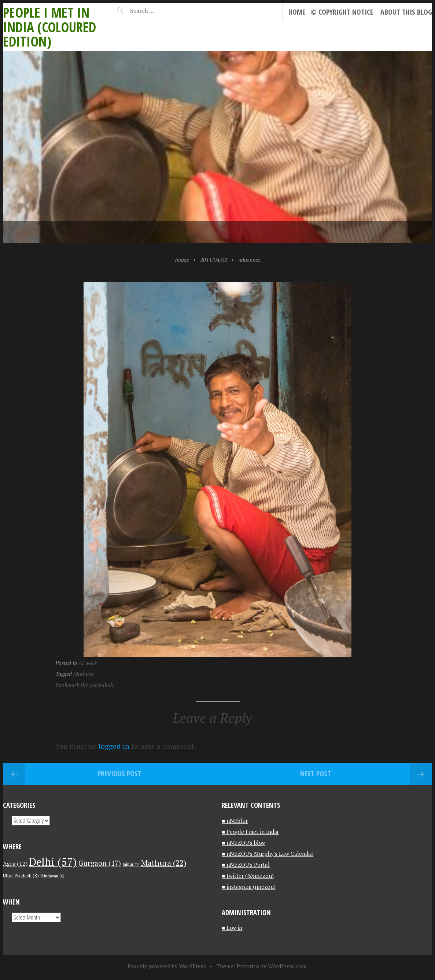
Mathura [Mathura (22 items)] (164, 863)
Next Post (316, 774)
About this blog (406, 12)
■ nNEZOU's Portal (246, 865)
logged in (114, 746)
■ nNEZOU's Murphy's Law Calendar (268, 854)
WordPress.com (287, 966)
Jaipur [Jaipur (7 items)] (131, 864)
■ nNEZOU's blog (243, 843)
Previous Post (119, 774)
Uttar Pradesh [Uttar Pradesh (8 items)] (21, 876)
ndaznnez (249, 260)
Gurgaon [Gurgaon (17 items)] (100, 863)
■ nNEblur (235, 821)
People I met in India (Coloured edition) (49, 27)
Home (297, 12)
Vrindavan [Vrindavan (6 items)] (52, 876)
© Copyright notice (342, 12)
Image (182, 260)
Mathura (84, 674)
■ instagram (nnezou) (249, 887)
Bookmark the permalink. (85, 685)
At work (88, 663)
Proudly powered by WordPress (167, 966)
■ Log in (232, 928)
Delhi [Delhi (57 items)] (53, 862)
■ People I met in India (250, 832)
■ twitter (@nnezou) (248, 876)
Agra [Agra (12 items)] (15, 863)
